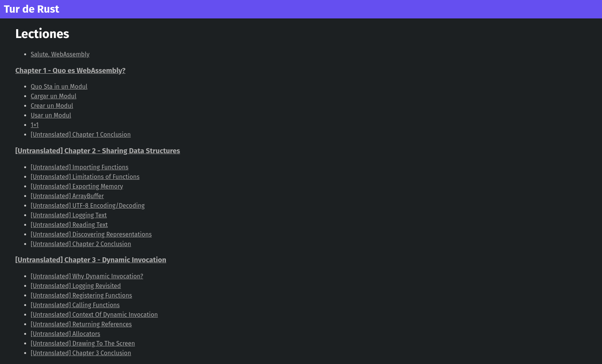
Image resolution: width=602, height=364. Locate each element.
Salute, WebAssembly (60, 54)
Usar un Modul (51, 115)
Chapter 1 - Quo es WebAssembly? (70, 71)
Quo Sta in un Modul (59, 87)
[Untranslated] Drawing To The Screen (83, 343)
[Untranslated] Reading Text (69, 225)
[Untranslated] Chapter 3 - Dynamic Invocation (91, 260)
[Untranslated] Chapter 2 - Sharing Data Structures (98, 151)
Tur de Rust (31, 9)
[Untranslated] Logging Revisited (76, 286)
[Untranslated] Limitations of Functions (85, 177)
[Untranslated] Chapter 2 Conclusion (81, 244)
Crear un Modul (52, 106)
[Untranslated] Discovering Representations (91, 234)
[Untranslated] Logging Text (69, 215)
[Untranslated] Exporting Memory (77, 186)
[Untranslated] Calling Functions (75, 305)
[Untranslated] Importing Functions (79, 167)
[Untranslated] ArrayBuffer (67, 196)
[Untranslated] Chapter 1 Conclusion (81, 135)
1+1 (35, 125)
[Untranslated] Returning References (81, 324)
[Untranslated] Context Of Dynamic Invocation (94, 315)
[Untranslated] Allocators (65, 334)
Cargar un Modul (54, 96)
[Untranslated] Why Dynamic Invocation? (87, 276)
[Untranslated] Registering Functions (81, 295)
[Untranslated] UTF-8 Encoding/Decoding (88, 206)
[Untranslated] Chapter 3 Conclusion (81, 353)
